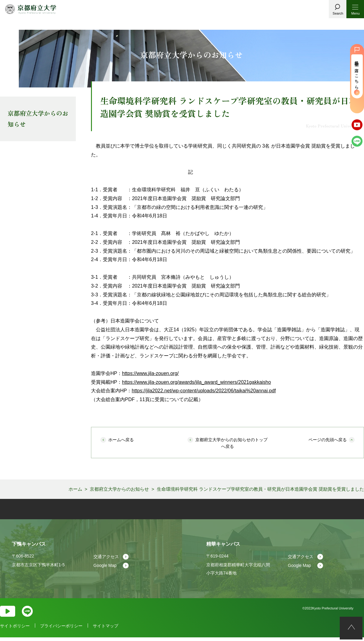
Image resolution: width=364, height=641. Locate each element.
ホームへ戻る (121, 440)
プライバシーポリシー (61, 630)
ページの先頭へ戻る (328, 440)
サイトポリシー (15, 630)
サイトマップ (106, 630)
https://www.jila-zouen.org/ (150, 373)
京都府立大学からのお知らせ (38, 119)
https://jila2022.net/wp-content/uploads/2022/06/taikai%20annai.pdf (204, 391)
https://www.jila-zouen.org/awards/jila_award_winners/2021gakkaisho (196, 382)
